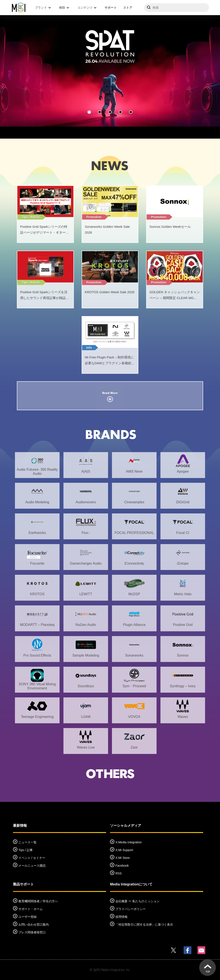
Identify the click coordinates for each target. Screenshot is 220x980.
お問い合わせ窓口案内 (34, 925)
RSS (119, 873)
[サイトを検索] (176, 8)
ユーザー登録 (27, 917)
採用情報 (121, 917)
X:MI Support (124, 850)
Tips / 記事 (26, 850)
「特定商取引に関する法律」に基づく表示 (144, 925)
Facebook (122, 866)
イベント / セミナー (32, 858)
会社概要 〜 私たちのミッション (137, 901)
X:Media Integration (129, 842)
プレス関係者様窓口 (32, 932)
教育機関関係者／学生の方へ (38, 901)
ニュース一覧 (27, 842)
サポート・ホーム (31, 909)
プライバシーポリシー (131, 909)
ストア (128, 8)
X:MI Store (123, 858)
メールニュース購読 (32, 866)
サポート (111, 8)
